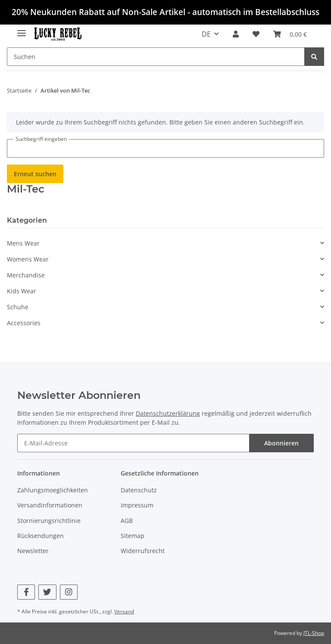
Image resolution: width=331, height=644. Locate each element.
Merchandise (26, 275)
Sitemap (133, 536)
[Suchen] (156, 57)
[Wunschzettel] (256, 34)
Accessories (24, 323)
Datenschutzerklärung (168, 413)
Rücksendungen (41, 536)
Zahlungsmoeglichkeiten (53, 490)
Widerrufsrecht (143, 551)
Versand (124, 611)
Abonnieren (281, 443)
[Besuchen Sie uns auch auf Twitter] (47, 592)
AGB (127, 521)
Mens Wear (23, 243)
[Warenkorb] (290, 34)
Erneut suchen (35, 174)
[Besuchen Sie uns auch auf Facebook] (26, 592)
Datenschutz (139, 490)
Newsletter (33, 551)
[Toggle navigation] (22, 30)
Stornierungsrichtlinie (49, 521)
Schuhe (18, 307)
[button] (236, 34)
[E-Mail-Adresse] (133, 443)
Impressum (137, 505)
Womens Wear (28, 259)
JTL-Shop (314, 633)
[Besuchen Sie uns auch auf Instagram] (69, 592)
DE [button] (206, 34)
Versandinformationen (50, 505)
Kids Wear (22, 291)
